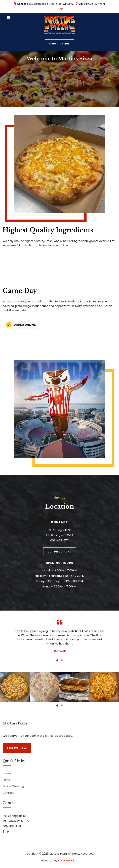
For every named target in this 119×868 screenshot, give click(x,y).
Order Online (59, 44)
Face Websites (68, 861)
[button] (9, 79)
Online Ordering (13, 786)
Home (7, 773)
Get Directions (60, 552)
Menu (6, 780)
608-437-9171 (97, 4)
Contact (8, 793)
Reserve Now (17, 748)
